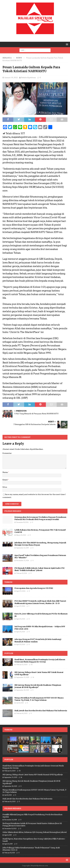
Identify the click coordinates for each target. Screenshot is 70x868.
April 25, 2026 (21, 619)
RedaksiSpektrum (28, 78)
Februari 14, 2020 (22, 713)
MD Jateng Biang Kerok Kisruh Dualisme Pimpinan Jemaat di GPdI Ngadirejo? (38, 686)
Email (5, 480)
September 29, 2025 (23, 677)
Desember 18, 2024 (22, 522)
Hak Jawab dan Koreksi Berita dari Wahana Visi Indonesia (41, 711)
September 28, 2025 (23, 690)
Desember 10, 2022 (10, 829)
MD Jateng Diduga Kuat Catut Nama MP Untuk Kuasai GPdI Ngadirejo (33, 775)
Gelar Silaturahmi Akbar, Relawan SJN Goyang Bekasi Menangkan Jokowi (35, 832)
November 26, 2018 (11, 820)
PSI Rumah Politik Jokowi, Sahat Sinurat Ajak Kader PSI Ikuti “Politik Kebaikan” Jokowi (39, 569)
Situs (5, 487)
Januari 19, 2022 (11, 78)
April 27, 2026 (21, 606)
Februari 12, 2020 (22, 665)
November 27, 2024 (23, 561)
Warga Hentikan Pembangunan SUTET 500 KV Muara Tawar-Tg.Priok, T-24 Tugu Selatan (39, 699)
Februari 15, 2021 (10, 853)
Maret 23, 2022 (21, 535)
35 (32, 665)
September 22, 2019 (23, 548)
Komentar (7, 453)
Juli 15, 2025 (20, 703)
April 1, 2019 (8, 835)
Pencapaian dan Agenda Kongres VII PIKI (34, 588)
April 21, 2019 (8, 844)
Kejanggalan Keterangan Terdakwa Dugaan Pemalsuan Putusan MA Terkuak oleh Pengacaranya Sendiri (40, 518)
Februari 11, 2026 (22, 573)
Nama (5, 472)
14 (33, 677)
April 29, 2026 (21, 591)
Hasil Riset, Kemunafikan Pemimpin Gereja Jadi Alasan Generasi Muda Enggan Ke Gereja (40, 661)
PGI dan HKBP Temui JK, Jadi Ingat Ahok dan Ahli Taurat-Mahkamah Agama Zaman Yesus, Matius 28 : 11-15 (41, 602)
